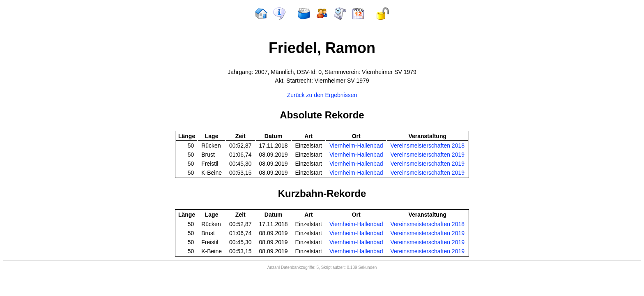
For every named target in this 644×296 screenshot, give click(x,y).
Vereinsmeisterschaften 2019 (427, 155)
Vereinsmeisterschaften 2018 (427, 146)
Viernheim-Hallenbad (356, 146)
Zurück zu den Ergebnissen (322, 95)
